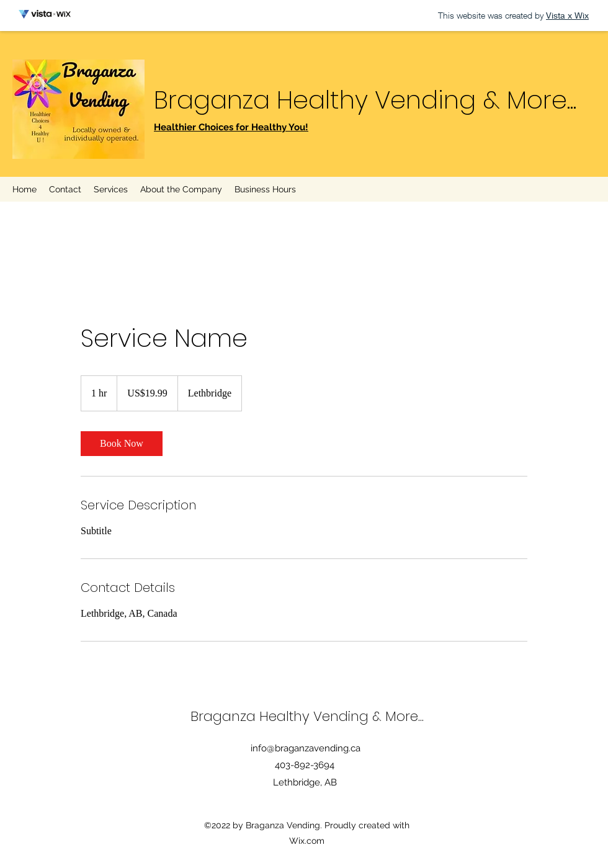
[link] (122, 444)
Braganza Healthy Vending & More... (365, 100)
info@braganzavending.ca (306, 748)
